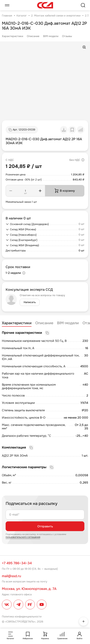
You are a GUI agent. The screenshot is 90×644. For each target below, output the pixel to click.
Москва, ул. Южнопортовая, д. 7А (29, 589)
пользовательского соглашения (23, 537)
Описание (33, 36)
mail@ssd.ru (11, 576)
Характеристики (12, 36)
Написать (30, 302)
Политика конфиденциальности (22, 616)
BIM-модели (51, 36)
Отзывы (67, 36)
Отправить (45, 526)
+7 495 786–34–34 (17, 563)
